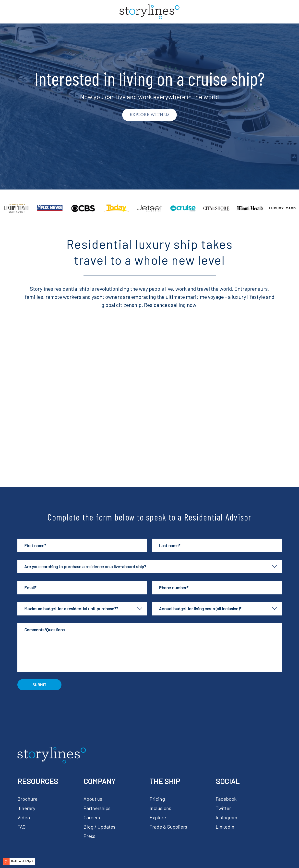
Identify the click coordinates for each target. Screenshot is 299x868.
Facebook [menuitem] (226, 799)
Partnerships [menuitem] (97, 808)
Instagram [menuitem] (227, 817)
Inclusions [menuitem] (160, 808)
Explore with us (149, 115)
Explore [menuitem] (158, 817)
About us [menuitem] (93, 799)
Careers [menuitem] (92, 817)
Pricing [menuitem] (157, 799)
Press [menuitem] (89, 836)
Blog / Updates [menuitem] (99, 827)
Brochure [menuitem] (27, 799)
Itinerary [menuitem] (26, 808)
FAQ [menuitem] (21, 827)
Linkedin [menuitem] (225, 827)
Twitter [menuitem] (223, 808)
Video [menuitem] (24, 817)
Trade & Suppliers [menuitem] (168, 827)
